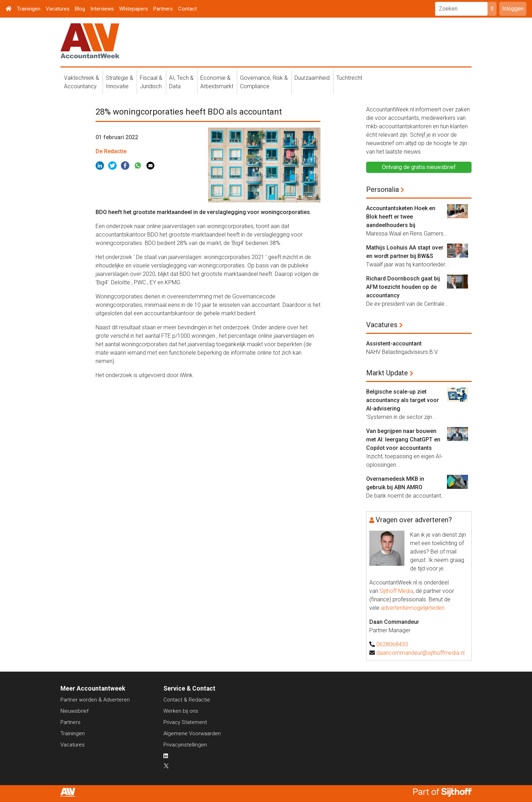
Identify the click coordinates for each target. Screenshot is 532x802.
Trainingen (29, 9)
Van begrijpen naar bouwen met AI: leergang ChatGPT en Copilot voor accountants (403, 439)
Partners (163, 9)
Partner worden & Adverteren (95, 700)
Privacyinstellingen (185, 745)
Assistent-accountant (394, 344)
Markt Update (387, 373)
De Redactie (111, 151)
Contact (187, 9)
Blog (80, 9)
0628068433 (392, 644)
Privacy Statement (185, 722)
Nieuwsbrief (74, 711)
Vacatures (58, 9)
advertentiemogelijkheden (413, 608)
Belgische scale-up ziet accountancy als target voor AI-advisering (403, 400)
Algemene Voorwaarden (192, 733)
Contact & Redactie (187, 700)
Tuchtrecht (349, 78)
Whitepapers (134, 9)
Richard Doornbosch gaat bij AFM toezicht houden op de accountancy (403, 287)
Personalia (382, 189)
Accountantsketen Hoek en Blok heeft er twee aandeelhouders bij (401, 217)
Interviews (102, 9)
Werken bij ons (181, 711)
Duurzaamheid (312, 78)
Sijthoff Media (396, 591)
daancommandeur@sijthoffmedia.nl (420, 653)
